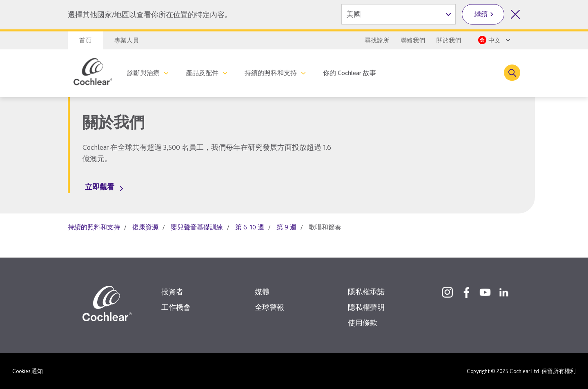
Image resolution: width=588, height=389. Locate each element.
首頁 (85, 40)
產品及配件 (202, 73)
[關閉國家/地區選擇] (515, 14)
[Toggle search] (512, 73)
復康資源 (145, 227)
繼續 (481, 14)
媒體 (262, 292)
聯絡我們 (413, 40)
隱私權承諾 (366, 292)
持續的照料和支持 (271, 73)
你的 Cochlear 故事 (350, 73)
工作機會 (176, 307)
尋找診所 (377, 40)
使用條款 (363, 323)
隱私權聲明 (366, 307)
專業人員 (127, 40)
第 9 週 (286, 227)
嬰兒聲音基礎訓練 (197, 227)
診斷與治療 (143, 73)
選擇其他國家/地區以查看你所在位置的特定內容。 (150, 14)
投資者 (172, 292)
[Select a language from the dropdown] (493, 40)
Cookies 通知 (28, 371)
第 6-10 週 (250, 227)
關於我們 (449, 40)
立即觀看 (100, 187)
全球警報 (269, 307)
